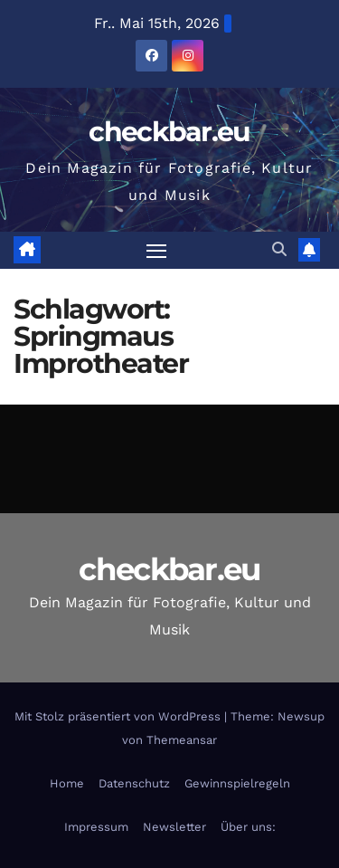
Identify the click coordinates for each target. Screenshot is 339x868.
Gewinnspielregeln (237, 783)
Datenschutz (134, 783)
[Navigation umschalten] (156, 251)
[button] (279, 249)
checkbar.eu (169, 132)
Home (67, 783)
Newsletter (174, 827)
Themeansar (182, 740)
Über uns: (248, 827)
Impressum (96, 827)
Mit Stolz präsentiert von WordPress (119, 716)
